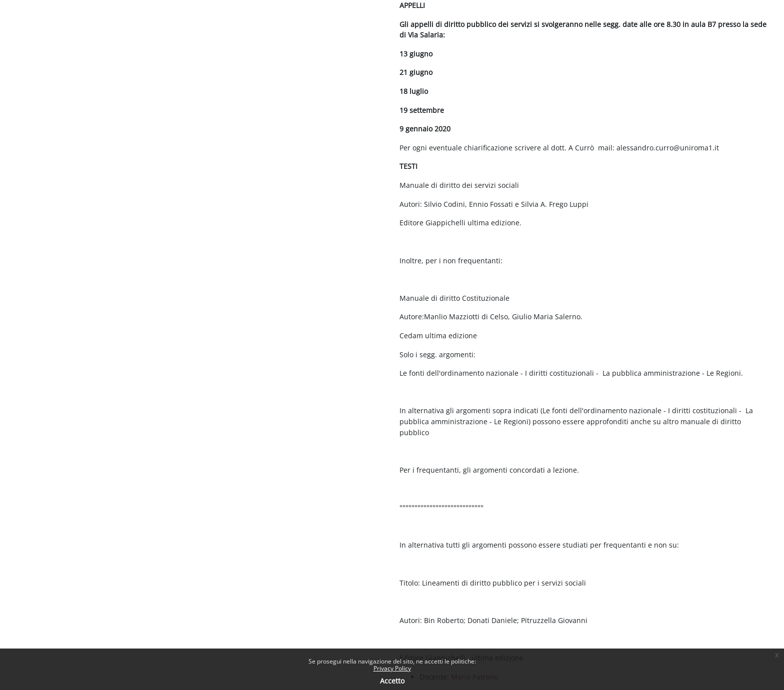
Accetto (392, 681)
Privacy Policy (392, 668)
